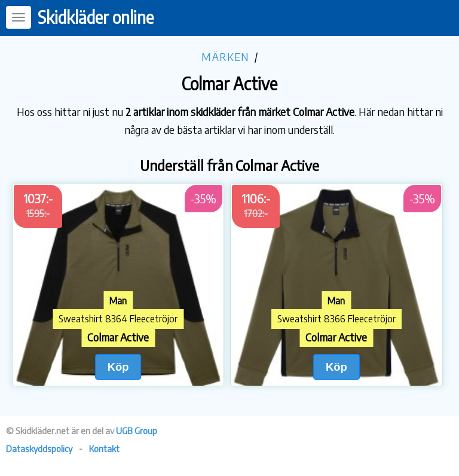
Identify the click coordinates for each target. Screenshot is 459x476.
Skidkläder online (96, 17)
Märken (225, 57)
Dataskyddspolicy (39, 448)
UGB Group (137, 431)
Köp (118, 367)
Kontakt (104, 448)
